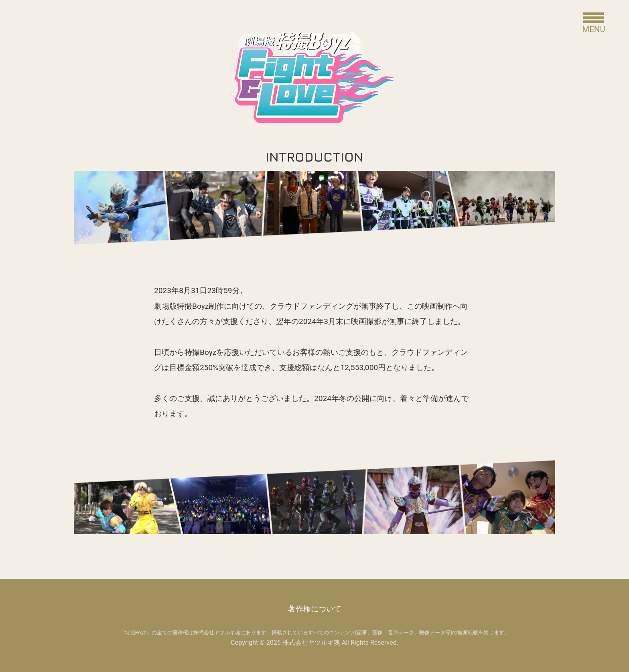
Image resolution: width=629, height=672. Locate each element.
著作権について (315, 609)
